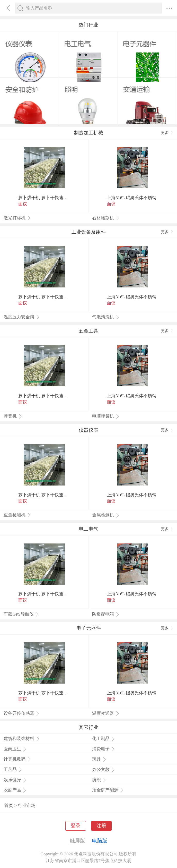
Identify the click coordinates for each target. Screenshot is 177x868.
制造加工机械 (88, 133)
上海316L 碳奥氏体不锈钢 (132, 198)
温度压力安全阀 (22, 317)
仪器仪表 (88, 430)
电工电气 (88, 529)
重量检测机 (17, 515)
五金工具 (88, 331)
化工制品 (104, 739)
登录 (76, 826)
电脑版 (100, 841)
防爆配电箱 (106, 614)
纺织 (99, 780)
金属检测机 (106, 515)
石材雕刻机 (106, 218)
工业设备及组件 (89, 232)
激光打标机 (17, 218)
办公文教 (104, 769)
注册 (101, 826)
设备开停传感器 (22, 713)
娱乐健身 (15, 780)
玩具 (99, 759)
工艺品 (13, 769)
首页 (9, 806)
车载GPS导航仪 (21, 614)
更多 (167, 133)
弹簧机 (13, 416)
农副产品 (15, 790)
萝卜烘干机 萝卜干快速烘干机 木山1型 (44, 198)
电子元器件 (89, 628)
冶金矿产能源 (108, 790)
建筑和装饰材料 (22, 739)
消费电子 (104, 749)
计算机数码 (17, 759)
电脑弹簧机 (106, 416)
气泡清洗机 (106, 317)
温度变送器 (106, 713)
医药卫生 (15, 749)
